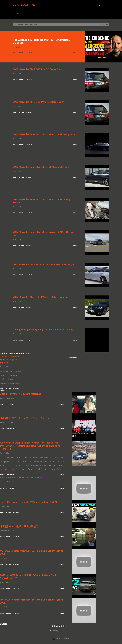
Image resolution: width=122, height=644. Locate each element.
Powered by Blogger (61, 639)
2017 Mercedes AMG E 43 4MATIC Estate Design (39, 69)
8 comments (11, 488)
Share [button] (15, 53)
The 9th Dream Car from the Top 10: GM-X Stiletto (12, 360)
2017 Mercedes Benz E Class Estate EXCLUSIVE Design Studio (45, 134)
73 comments (11, 404)
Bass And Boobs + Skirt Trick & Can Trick (21, 478)
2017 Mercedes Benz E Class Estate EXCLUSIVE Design (42, 167)
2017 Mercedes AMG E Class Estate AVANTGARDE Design (43, 264)
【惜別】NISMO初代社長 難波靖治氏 (19, 526)
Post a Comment (26, 53)
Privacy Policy (58, 631)
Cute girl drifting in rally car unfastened (21, 394)
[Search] (100, 5)
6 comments (11, 429)
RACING (17, 14)
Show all (104, 25)
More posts (73, 358)
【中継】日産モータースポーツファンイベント (25, 418)
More (75, 53)
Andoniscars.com (24, 5)
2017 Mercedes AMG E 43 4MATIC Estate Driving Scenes (43, 297)
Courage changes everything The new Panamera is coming (43, 329)
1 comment (10, 474)
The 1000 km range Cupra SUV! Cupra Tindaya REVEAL (29, 502)
